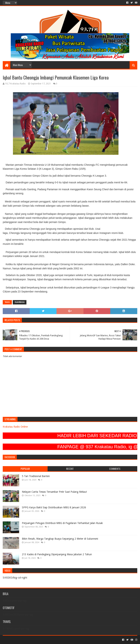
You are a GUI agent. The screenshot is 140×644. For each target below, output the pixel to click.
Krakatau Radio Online (15, 427)
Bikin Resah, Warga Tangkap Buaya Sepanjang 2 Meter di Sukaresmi (60, 539)
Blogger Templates (44, 640)
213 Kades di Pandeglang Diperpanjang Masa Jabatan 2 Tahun (57, 554)
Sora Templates (23, 640)
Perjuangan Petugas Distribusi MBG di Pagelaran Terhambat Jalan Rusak (62, 523)
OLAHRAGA (20, 302)
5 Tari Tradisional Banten (36, 476)
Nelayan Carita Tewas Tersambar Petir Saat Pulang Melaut (54, 492)
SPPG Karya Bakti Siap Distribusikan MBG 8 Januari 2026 (54, 507)
